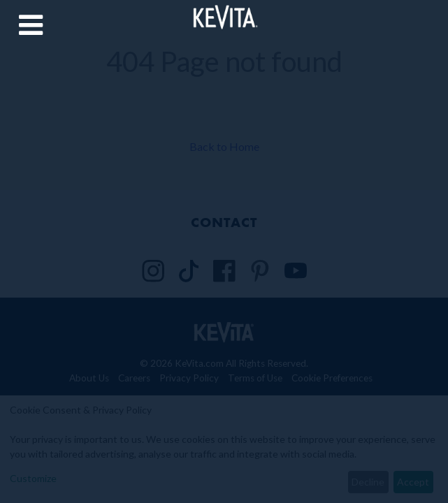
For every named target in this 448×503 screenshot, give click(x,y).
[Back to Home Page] (224, 16)
